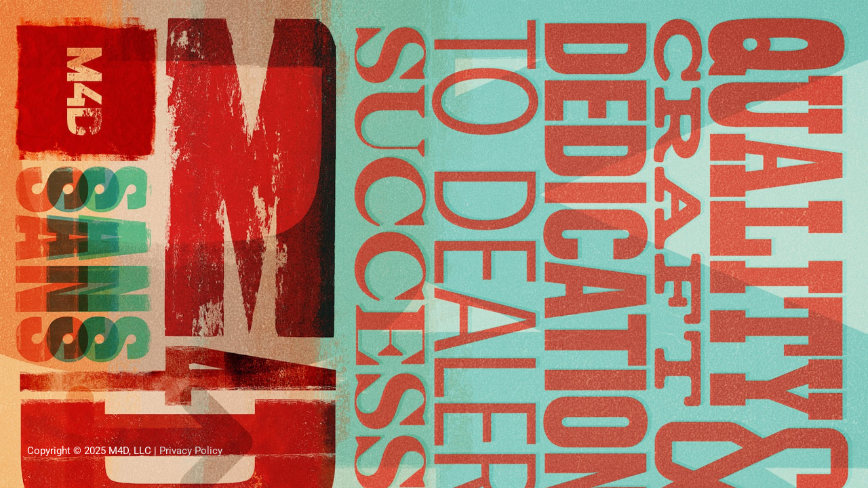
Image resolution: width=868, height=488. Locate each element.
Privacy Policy (191, 451)
